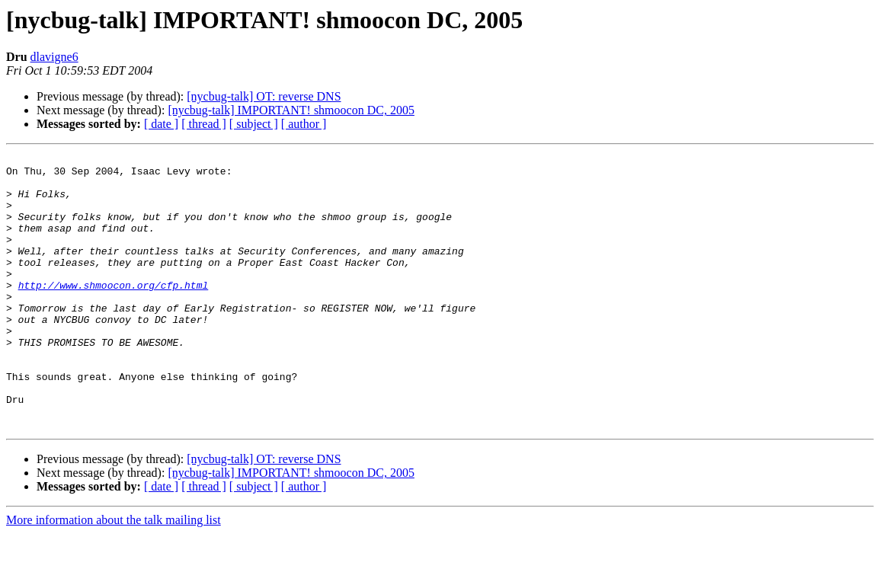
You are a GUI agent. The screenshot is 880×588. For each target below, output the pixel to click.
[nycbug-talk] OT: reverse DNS (264, 96)
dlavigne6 (54, 57)
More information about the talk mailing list (114, 575)
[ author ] (304, 124)
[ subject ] (254, 124)
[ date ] (161, 124)
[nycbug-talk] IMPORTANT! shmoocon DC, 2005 (291, 110)
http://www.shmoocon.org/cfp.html (114, 312)
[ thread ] (204, 124)
